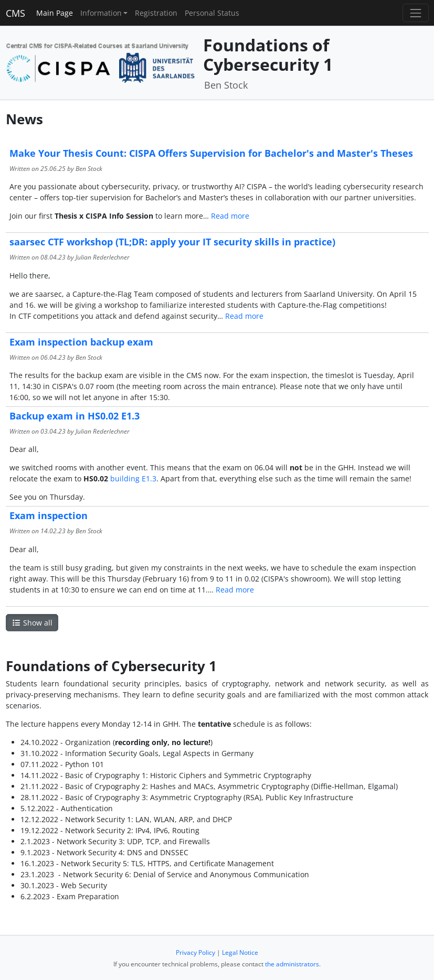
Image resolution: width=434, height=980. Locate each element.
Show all (32, 623)
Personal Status (212, 13)
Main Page (55, 13)
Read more (230, 216)
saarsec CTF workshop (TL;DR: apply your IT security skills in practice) (172, 242)
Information (101, 13)
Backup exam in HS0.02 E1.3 (75, 416)
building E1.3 (133, 478)
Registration (156, 13)
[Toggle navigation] (415, 13)
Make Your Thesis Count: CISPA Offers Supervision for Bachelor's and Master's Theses (211, 153)
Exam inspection (49, 515)
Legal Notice (240, 952)
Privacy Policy (195, 952)
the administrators (292, 964)
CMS (15, 13)
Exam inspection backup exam (81, 342)
